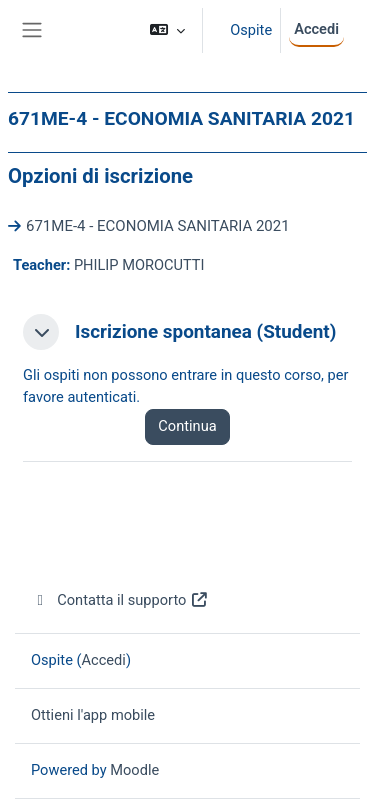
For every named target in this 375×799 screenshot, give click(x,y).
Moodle (134, 770)
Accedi (316, 29)
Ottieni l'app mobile (93, 715)
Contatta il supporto (120, 600)
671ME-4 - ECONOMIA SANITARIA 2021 (158, 226)
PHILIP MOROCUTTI (139, 265)
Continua (187, 426)
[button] (167, 30)
